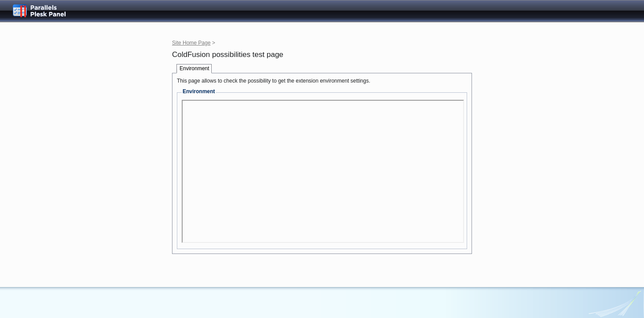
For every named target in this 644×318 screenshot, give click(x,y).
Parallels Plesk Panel (46, 11)
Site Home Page (191, 43)
